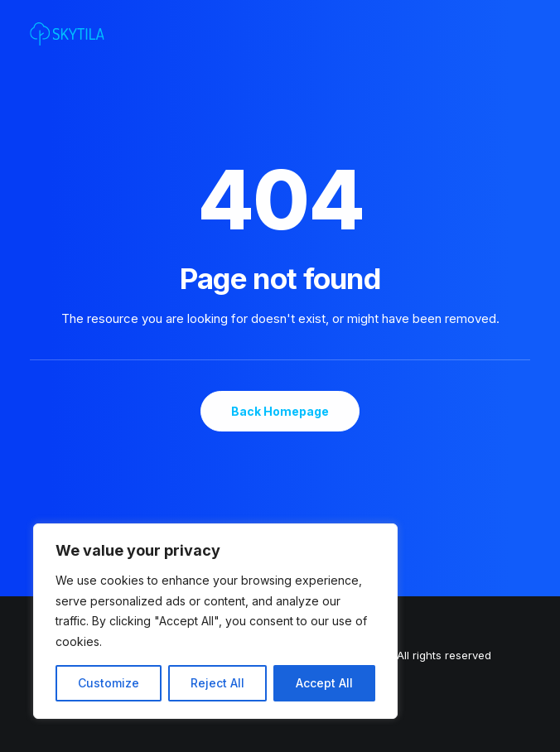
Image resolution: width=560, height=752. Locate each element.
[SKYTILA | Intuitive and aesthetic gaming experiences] (67, 34)
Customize (109, 683)
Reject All (217, 683)
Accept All (324, 683)
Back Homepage (280, 411)
